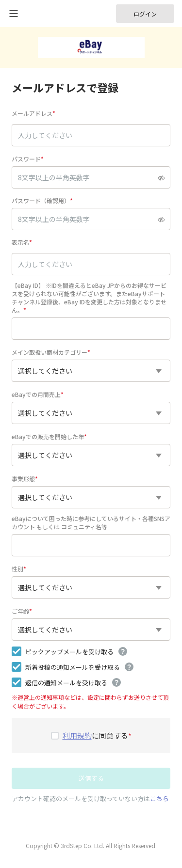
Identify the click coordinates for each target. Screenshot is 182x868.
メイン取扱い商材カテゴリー (50, 352)
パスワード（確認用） (41, 200)
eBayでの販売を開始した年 (48, 436)
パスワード (26, 159)
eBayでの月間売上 (36, 394)
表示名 (20, 242)
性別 (17, 569)
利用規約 (77, 735)
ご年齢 (20, 611)
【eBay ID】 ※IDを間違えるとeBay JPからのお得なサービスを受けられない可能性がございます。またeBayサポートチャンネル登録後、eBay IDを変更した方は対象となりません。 (89, 298)
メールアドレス (32, 113)
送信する (91, 778)
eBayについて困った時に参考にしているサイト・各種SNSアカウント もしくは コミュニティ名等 (91, 522)
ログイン (145, 14)
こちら (159, 798)
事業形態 (23, 479)
